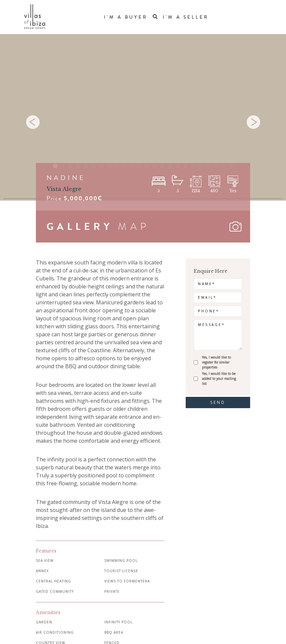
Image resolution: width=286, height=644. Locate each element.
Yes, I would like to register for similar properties (216, 362)
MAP (134, 227)
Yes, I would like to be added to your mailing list (219, 379)
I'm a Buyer (126, 17)
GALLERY (80, 227)
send (218, 402)
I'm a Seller (186, 17)
